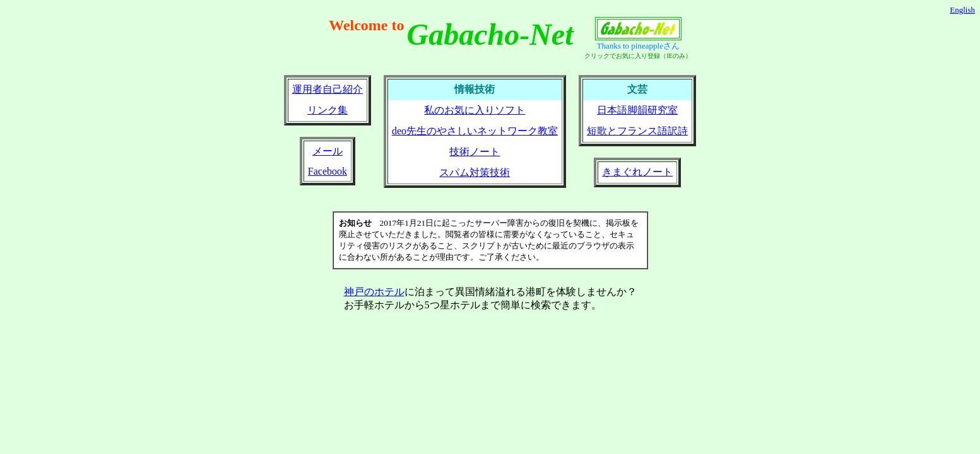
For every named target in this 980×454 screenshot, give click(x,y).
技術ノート (475, 152)
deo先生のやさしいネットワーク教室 (475, 131)
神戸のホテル (374, 292)
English (962, 10)
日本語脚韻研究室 (637, 110)
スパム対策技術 (475, 172)
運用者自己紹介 (328, 89)
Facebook (328, 171)
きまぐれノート (637, 172)
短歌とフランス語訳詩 (637, 131)
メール (328, 151)
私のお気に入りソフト (475, 110)
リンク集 (328, 110)
